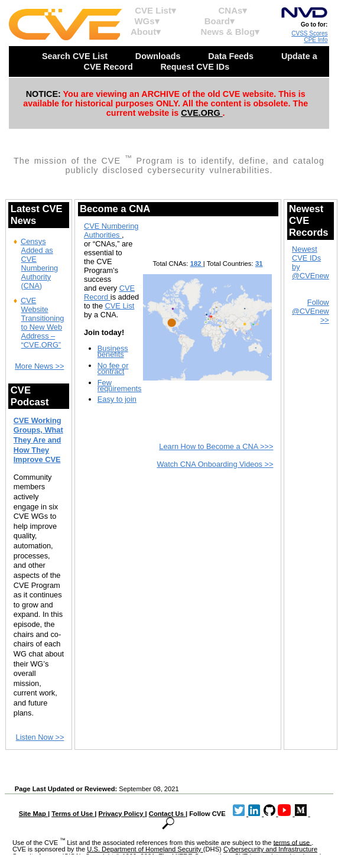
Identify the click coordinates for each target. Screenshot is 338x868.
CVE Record (109, 292)
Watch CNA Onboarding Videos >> (215, 464)
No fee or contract (113, 368)
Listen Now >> (40, 737)
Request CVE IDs (196, 67)
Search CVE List (76, 56)
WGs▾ (147, 21)
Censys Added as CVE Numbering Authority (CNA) (39, 264)
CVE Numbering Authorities (111, 230)
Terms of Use (73, 814)
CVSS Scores (309, 33)
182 (197, 264)
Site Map (33, 814)
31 (259, 264)
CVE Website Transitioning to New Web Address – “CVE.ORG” (43, 323)
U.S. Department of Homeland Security (145, 849)
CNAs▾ (233, 10)
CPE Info (316, 40)
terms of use (293, 842)
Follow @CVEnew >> (311, 311)
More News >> (39, 366)
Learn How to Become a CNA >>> (216, 446)
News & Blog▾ (230, 32)
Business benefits (113, 351)
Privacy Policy (122, 814)
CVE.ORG (201, 113)
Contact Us (167, 814)
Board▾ (220, 21)
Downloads (159, 56)
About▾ (146, 32)
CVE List (120, 306)
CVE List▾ (155, 10)
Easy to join (117, 399)
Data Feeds (232, 56)
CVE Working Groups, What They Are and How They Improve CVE (38, 440)
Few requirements (120, 386)
